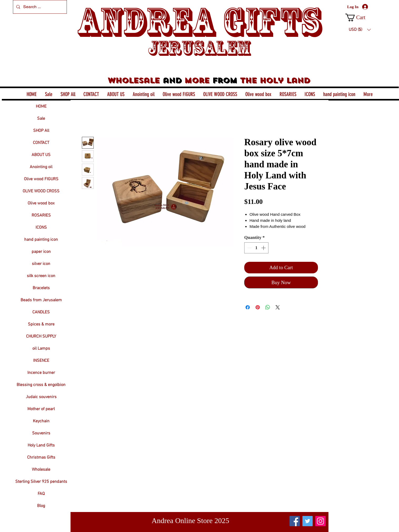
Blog (41, 506)
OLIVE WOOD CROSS (41, 191)
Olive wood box (41, 203)
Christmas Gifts (41, 458)
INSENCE (41, 361)
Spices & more (41, 324)
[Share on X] (278, 307)
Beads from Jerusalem (41, 300)
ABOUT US (41, 155)
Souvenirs (41, 433)
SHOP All (41, 131)
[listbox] (360, 30)
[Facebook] (295, 521)
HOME (41, 107)
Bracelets (41, 288)
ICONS (41, 228)
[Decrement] (249, 248)
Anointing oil (41, 167)
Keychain (41, 421)
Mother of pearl (41, 409)
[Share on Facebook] (248, 307)
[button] (360, 17)
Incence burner (41, 373)
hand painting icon (41, 240)
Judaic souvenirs (41, 397)
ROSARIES (41, 215)
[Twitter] (308, 521)
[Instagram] (320, 521)
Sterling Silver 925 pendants (41, 482)
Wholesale (41, 470)
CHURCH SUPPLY (41, 337)
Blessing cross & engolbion (41, 385)
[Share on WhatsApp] (268, 307)
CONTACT (41, 143)
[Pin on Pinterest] (258, 307)
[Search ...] (39, 7)
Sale (41, 119)
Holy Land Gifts (41, 445)
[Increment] (264, 248)
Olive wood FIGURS (41, 179)
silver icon (41, 264)
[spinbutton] (256, 248)
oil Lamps (41, 349)
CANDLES (41, 312)
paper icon (41, 252)
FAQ (41, 494)
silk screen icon (41, 276)
